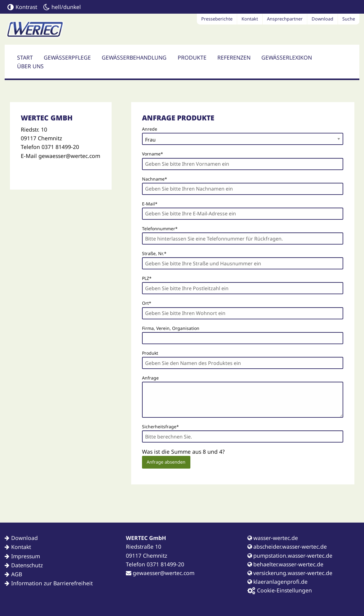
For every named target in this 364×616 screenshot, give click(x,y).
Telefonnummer (160, 228)
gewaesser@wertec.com (160, 573)
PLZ (152, 278)
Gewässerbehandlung (134, 57)
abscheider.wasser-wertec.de (287, 546)
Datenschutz (27, 565)
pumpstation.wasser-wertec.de (290, 555)
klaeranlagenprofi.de (277, 582)
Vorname (153, 153)
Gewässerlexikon (287, 57)
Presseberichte (217, 19)
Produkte (192, 57)
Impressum (26, 556)
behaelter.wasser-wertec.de (285, 564)
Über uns (30, 66)
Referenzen (234, 57)
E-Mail (152, 203)
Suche (349, 19)
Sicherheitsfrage (160, 426)
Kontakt (250, 19)
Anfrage (150, 378)
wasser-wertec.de (273, 538)
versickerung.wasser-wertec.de (290, 573)
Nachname (155, 178)
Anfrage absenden (166, 462)
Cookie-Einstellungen (280, 590)
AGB (17, 574)
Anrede (150, 129)
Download (322, 19)
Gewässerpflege (67, 57)
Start (25, 57)
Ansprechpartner (285, 19)
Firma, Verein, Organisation (171, 328)
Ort (152, 303)
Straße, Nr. (154, 253)
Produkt (150, 353)
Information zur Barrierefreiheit (52, 583)
